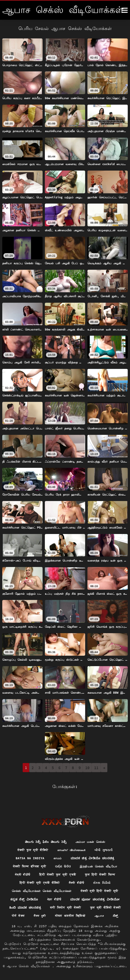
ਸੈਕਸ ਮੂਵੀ (98, 907)
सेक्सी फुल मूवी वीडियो (31, 840)
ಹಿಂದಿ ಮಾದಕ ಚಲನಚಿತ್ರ (44, 899)
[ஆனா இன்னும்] (125, 10)
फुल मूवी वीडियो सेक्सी (43, 907)
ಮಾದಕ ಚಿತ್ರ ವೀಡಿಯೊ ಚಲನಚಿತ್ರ (93, 849)
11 (96, 768)
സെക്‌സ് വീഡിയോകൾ (72, 840)
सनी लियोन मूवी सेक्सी (86, 899)
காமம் (57, 849)
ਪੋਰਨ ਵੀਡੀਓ (54, 891)
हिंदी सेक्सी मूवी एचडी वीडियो (39, 874)
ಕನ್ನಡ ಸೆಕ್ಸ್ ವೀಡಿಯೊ (23, 891)
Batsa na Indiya (29, 849)
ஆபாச (79, 916)
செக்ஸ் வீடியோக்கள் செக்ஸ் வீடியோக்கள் (40, 882)
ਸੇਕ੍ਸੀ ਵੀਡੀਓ (20, 866)
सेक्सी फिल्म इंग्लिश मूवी (28, 857)
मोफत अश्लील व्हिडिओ (48, 916)
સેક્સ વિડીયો (104, 874)
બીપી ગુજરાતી (107, 840)
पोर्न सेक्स (76, 907)
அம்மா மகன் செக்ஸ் (91, 832)
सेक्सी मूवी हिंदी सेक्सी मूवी (102, 882)
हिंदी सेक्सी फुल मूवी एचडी (57, 866)
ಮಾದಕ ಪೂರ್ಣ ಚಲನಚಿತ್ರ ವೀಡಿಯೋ (96, 891)
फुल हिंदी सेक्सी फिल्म (102, 866)
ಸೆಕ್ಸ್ (96, 916)
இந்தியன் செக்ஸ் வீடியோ (100, 857)
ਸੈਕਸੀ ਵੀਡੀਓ (78, 874)
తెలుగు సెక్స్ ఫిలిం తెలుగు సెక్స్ (44, 832)
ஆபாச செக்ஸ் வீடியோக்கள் (29, 966)
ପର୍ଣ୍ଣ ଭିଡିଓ (63, 857)
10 (87, 768)
